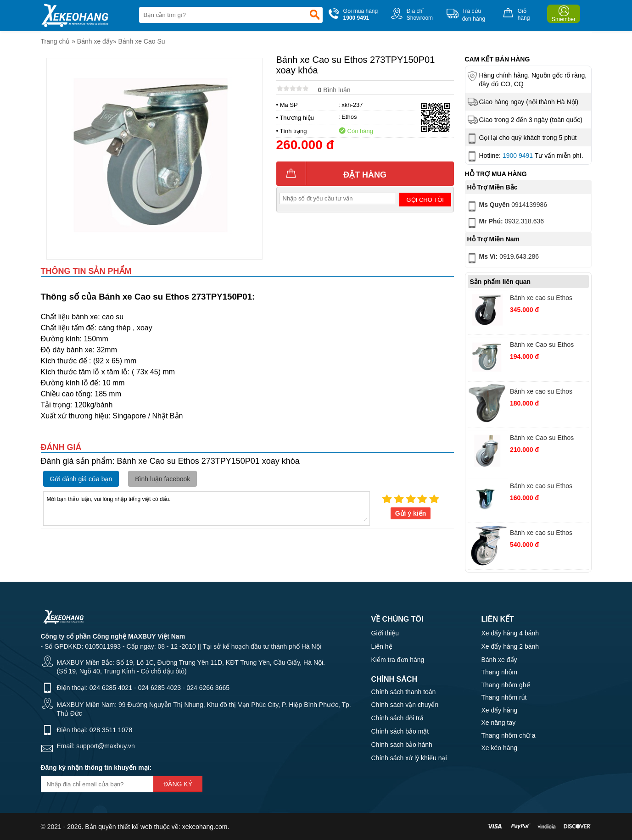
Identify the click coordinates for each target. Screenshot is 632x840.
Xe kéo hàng (500, 748)
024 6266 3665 (208, 688)
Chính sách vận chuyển (405, 705)
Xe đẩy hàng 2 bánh (510, 646)
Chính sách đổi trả (397, 718)
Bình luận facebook (162, 479)
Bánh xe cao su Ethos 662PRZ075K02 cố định (544, 392)
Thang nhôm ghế (506, 685)
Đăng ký (178, 784)
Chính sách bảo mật (400, 731)
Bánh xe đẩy (95, 41)
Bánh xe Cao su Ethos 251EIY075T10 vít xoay (543, 439)
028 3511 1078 (111, 730)
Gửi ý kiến (411, 513)
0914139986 (507, 206)
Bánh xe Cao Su (142, 41)
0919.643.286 (503, 258)
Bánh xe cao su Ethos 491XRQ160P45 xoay (541, 299)
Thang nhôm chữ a (509, 735)
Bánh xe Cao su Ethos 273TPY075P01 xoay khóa (548, 346)
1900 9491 (518, 156)
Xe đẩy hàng (500, 710)
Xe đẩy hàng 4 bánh (510, 633)
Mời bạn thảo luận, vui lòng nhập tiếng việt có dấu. (207, 508)
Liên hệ (382, 646)
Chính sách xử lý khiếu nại (409, 758)
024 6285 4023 (159, 688)
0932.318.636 (505, 223)
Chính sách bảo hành (402, 745)
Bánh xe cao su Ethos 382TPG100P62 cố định (545, 487)
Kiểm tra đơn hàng (398, 660)
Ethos (349, 117)
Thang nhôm (500, 672)
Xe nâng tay (499, 723)
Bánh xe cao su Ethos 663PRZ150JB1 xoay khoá (548, 534)
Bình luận (334, 90)
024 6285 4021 (111, 688)
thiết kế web (135, 827)
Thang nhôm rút (504, 697)
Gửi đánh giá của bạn (81, 479)
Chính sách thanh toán (404, 692)
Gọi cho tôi (425, 200)
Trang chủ (56, 41)
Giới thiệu (385, 633)
